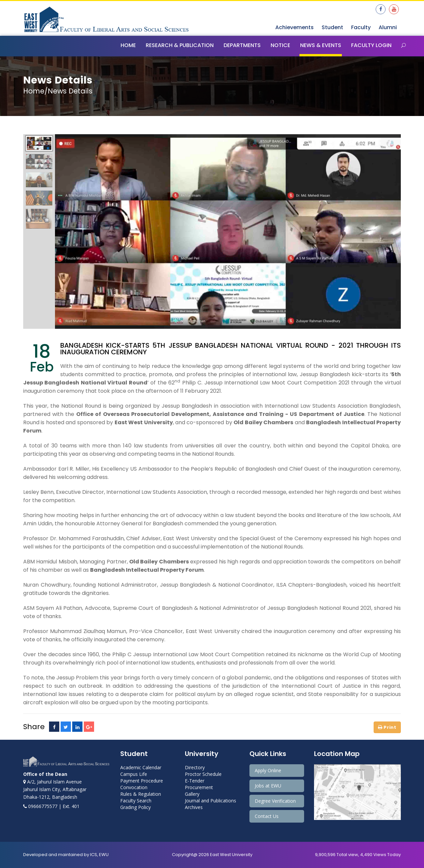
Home (128, 45)
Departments (242, 45)
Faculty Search (136, 801)
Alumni (388, 27)
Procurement (199, 787)
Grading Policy (135, 807)
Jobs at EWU (268, 786)
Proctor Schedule (203, 774)
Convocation (134, 787)
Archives (194, 807)
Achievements (294, 27)
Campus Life (134, 774)
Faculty (361, 27)
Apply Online (268, 770)
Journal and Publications (211, 801)
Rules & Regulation (141, 794)
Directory (195, 767)
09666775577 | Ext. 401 (51, 806)
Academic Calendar (141, 767)
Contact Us (267, 816)
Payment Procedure (142, 781)
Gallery (192, 794)
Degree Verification (275, 801)
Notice (280, 45)
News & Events (321, 45)
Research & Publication (180, 45)
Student (332, 27)
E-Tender (195, 781)
